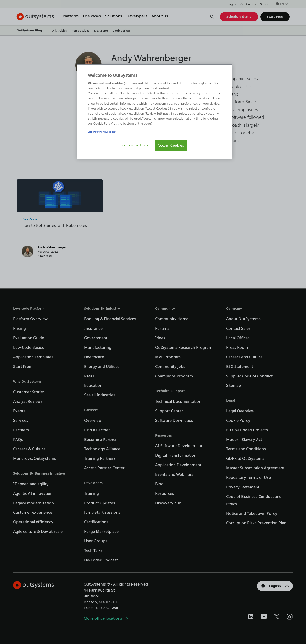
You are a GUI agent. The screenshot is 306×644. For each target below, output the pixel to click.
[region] (155, 112)
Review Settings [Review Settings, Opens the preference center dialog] (135, 145)
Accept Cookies (171, 145)
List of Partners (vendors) (102, 132)
